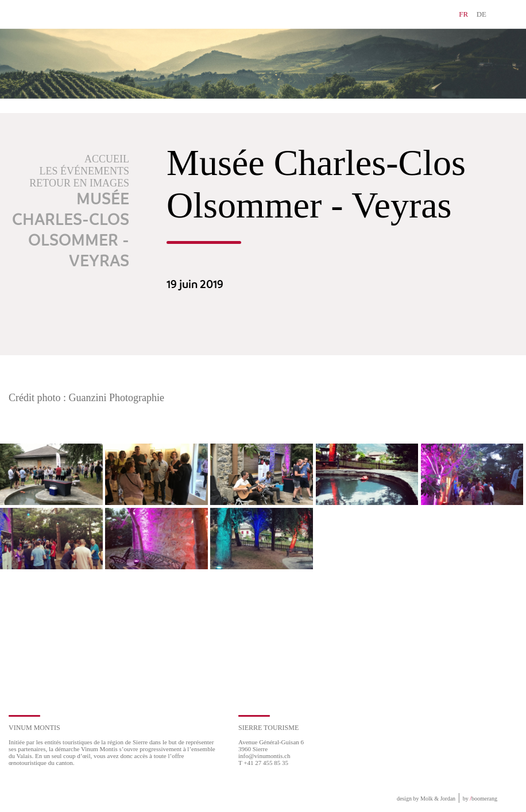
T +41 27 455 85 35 (263, 763)
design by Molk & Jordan (426, 799)
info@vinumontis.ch (264, 756)
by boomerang (480, 799)
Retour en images (79, 183)
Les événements (85, 171)
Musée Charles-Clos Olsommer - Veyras (71, 231)
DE (481, 14)
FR (463, 14)
